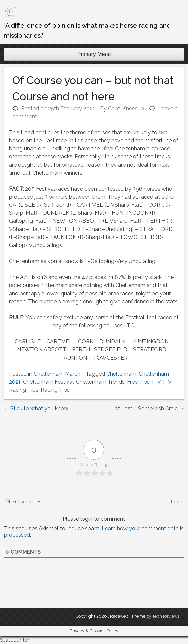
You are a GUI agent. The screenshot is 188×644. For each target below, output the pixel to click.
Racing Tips (55, 390)
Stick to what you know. (36, 409)
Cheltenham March (57, 374)
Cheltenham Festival (48, 382)
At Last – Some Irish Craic (149, 409)
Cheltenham (121, 374)
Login (176, 502)
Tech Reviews (166, 616)
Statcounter (15, 640)
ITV (156, 382)
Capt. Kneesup (126, 108)
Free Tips (138, 382)
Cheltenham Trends (100, 382)
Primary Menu (94, 54)
